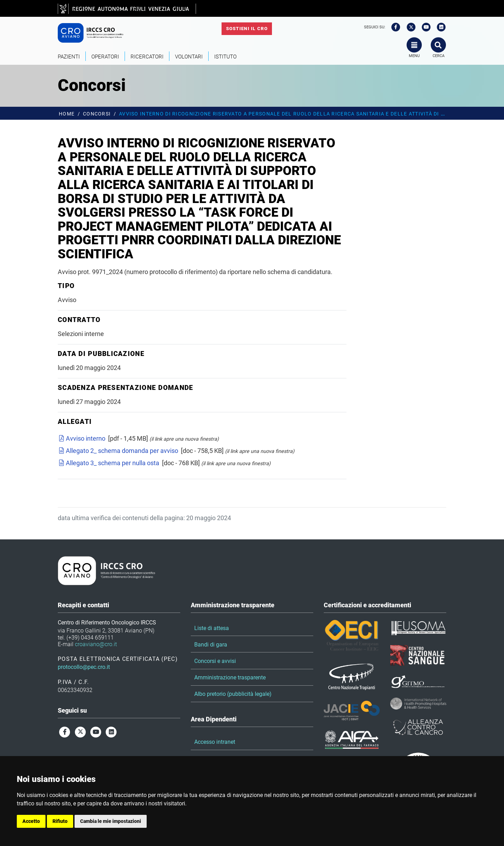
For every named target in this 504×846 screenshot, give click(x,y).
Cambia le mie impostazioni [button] (111, 821)
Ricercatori (147, 57)
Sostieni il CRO (247, 29)
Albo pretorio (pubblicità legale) (233, 694)
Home (67, 114)
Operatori (105, 57)
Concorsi (97, 114)
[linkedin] (439, 27)
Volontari (189, 57)
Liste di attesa (212, 628)
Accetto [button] (31, 821)
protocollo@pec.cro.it (84, 667)
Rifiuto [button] (60, 821)
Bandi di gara (211, 645)
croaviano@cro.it (96, 644)
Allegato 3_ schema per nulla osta (108, 463)
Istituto (225, 57)
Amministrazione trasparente (230, 677)
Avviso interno (82, 438)
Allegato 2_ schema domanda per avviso (118, 451)
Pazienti (69, 57)
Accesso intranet (215, 742)
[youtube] (424, 27)
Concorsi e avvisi (215, 661)
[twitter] (409, 27)
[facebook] (393, 27)
